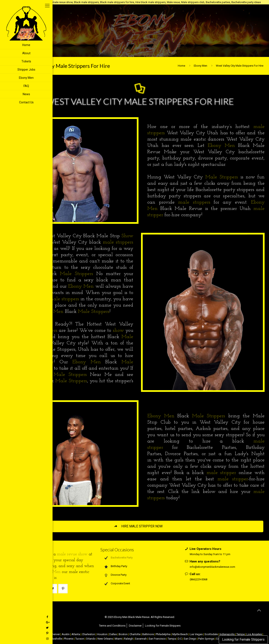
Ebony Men (200, 66)
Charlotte (135, 634)
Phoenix (69, 639)
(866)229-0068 (198, 579)
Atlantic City (30, 634)
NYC (19, 634)
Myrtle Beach (180, 634)
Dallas (113, 634)
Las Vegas (196, 634)
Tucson (80, 639)
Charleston (88, 634)
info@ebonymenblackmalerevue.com (212, 567)
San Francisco (157, 639)
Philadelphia (163, 634)
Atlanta (76, 634)
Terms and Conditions (112, 626)
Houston (102, 634)
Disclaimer (135, 626)
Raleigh (129, 639)
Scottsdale (211, 634)
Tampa (172, 639)
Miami (118, 639)
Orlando (91, 639)
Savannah (141, 639)
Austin (66, 634)
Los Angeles (254, 634)
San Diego (190, 639)
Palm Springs (206, 639)
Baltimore (148, 634)
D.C (180, 639)
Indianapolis (227, 634)
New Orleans (105, 639)
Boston (123, 634)
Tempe (241, 634)
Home (181, 66)
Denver (56, 634)
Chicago (45, 634)
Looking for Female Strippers (243, 640)
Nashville (57, 639)
